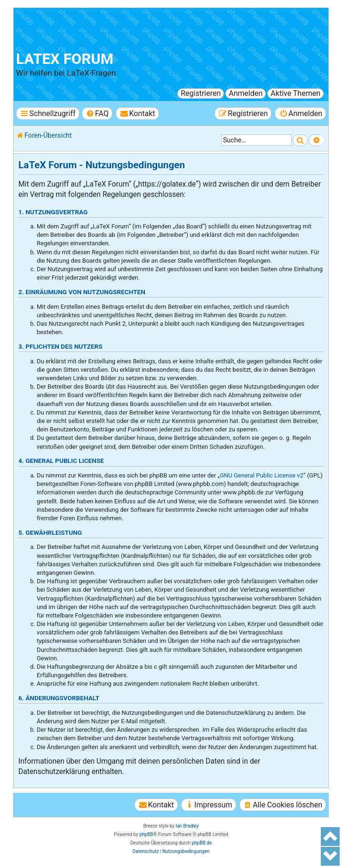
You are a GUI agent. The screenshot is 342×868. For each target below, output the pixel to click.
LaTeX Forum (65, 59)
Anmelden (246, 93)
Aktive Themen (295, 93)
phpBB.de (202, 843)
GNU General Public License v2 (262, 475)
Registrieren (201, 93)
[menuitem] (97, 113)
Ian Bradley (187, 826)
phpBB (146, 834)
